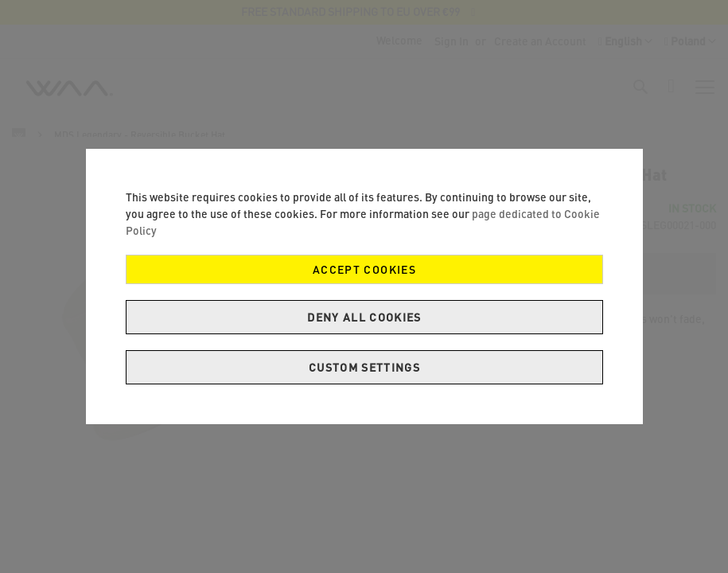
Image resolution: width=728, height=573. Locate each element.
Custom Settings (364, 367)
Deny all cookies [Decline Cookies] (364, 317)
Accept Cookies (364, 269)
